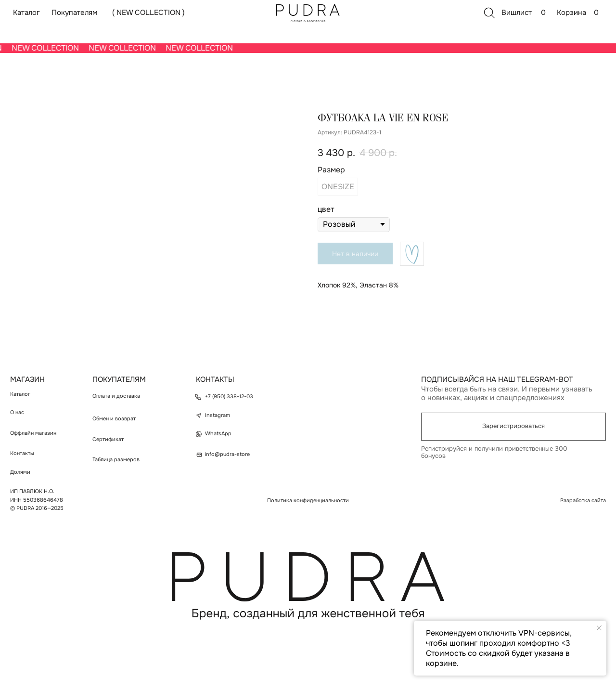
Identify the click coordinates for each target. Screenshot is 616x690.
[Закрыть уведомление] (599, 628)
